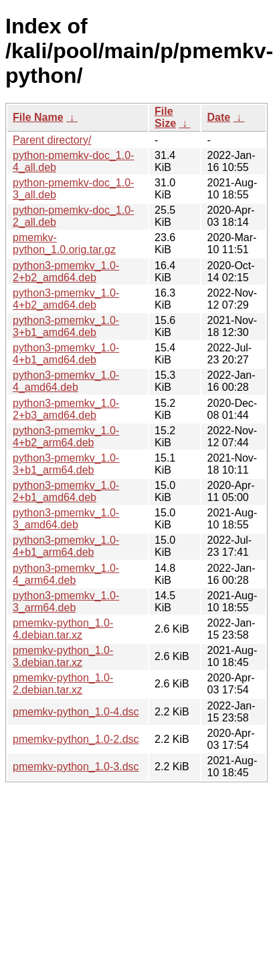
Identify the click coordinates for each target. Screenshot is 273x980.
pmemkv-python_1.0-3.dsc (76, 767)
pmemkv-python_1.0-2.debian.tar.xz (63, 684)
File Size (165, 117)
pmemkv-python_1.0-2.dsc (76, 739)
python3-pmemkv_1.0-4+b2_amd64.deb (66, 299)
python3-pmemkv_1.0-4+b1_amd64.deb (66, 354)
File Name (38, 117)
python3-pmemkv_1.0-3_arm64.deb (66, 602)
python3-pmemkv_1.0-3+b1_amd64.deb (66, 326)
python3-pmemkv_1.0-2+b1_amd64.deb (66, 491)
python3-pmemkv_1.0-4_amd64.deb (66, 381)
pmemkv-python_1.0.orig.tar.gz (64, 243)
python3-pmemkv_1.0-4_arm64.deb (66, 574)
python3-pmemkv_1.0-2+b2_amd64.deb (66, 272)
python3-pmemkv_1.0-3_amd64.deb (66, 519)
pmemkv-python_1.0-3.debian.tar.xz (63, 656)
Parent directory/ (52, 140)
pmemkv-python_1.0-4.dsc (76, 712)
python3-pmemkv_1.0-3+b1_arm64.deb (66, 464)
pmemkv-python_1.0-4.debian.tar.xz (63, 629)
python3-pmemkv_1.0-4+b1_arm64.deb (66, 546)
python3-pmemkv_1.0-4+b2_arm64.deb (66, 437)
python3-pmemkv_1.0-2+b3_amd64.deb (66, 409)
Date (218, 117)
